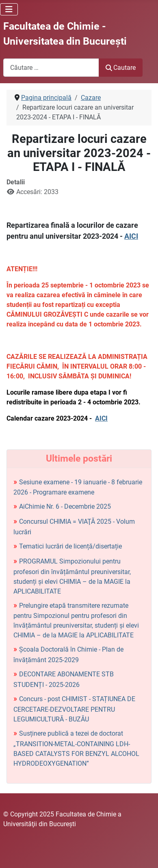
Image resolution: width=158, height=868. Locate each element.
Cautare (121, 68)
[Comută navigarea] (9, 9)
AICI (131, 236)
